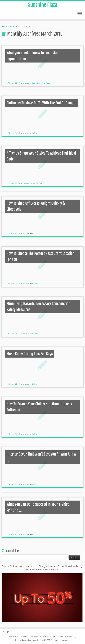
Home (4, 27)
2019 (21, 27)
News (13, 27)
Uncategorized (29, 183)
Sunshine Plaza (43, 5)
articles (26, 83)
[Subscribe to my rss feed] (5, 632)
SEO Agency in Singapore (57, 640)
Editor (35, 133)
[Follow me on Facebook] (9, 632)
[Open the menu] (80, 14)
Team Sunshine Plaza (41, 83)
